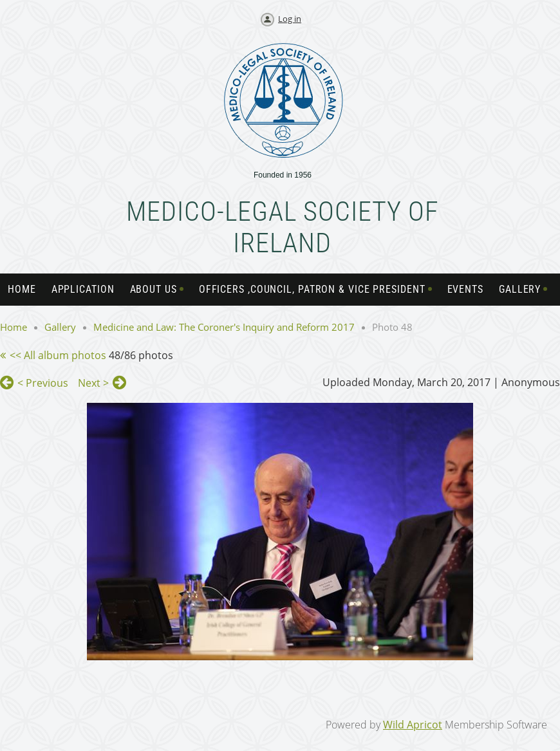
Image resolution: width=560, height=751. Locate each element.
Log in (290, 19)
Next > (93, 383)
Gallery (60, 327)
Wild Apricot (413, 725)
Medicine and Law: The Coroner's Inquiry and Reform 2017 (224, 327)
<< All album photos (58, 355)
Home (14, 327)
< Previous (43, 383)
